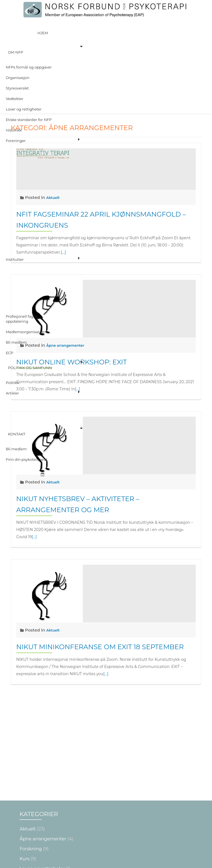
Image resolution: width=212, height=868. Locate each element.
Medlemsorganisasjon (25, 252)
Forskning (31, 755)
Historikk (13, 89)
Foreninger (15, 97)
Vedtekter (14, 66)
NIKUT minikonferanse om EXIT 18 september (100, 647)
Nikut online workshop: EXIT (72, 362)
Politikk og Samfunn (27, 275)
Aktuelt (54, 482)
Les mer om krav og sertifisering (107, 858)
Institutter (14, 193)
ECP (9, 267)
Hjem (43, 27)
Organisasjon (17, 50)
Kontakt (14, 319)
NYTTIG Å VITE (35, 785)
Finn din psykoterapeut (26, 334)
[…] (78, 389)
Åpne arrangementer (43, 745)
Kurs (25, 765)
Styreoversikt (17, 58)
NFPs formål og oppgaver (28, 43)
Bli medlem (16, 260)
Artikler (12, 291)
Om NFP (13, 35)
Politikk (12, 283)
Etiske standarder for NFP (28, 81)
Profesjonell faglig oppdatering (21, 242)
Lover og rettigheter (23, 73)
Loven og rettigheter (42, 775)
